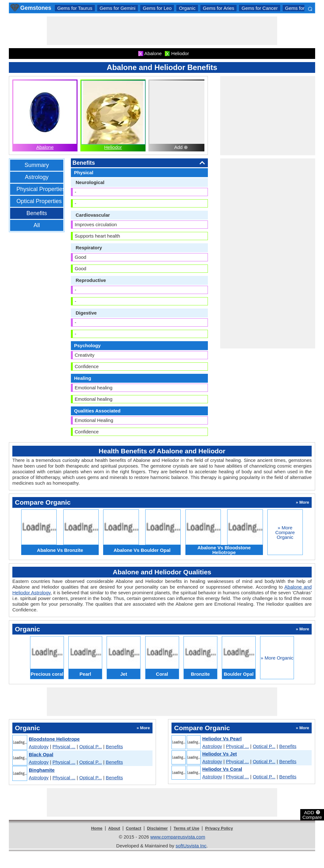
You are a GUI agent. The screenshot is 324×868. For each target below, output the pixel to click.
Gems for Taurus (75, 8)
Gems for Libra (301, 8)
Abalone (45, 147)
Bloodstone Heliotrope (54, 739)
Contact (134, 828)
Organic (187, 8)
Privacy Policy (219, 828)
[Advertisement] (162, 31)
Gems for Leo (157, 8)
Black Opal (41, 754)
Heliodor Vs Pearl (222, 739)
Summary (37, 165)
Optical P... (91, 747)
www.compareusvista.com (178, 837)
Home (97, 828)
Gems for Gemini (118, 8)
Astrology (37, 177)
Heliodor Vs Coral (222, 769)
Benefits (37, 213)
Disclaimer (157, 828)
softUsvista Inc (191, 846)
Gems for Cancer (259, 8)
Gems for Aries (218, 8)
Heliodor (113, 147)
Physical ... (64, 747)
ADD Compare (312, 814)
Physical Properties (41, 189)
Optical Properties (39, 201)
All (37, 225)
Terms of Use (187, 828)
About (114, 828)
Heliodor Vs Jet (219, 754)
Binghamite (42, 770)
